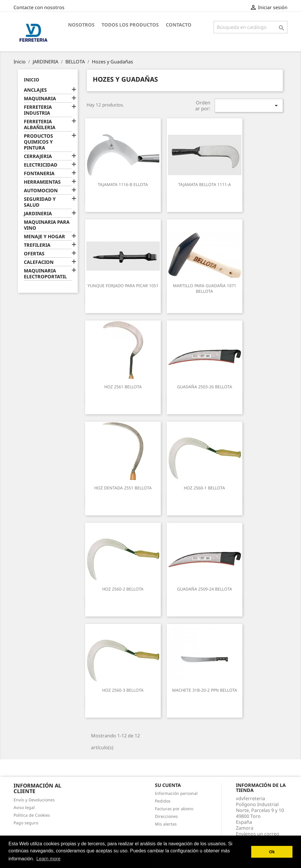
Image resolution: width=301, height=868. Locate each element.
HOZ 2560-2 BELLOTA (123, 589)
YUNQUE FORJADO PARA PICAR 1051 (123, 286)
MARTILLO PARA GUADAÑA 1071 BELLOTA (205, 288)
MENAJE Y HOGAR (44, 237)
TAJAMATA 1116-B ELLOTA (123, 184)
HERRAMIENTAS (42, 182)
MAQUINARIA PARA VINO (47, 225)
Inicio (32, 80)
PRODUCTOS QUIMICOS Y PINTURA (38, 142)
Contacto (179, 25)
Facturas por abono (174, 809)
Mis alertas (166, 824)
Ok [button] (272, 852)
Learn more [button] (49, 859)
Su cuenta (168, 785)
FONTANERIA (39, 174)
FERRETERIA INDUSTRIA (38, 110)
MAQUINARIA (40, 99)
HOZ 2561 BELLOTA (123, 387)
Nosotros (81, 25)
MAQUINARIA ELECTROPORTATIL (45, 274)
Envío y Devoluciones (34, 800)
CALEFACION (39, 262)
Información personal (176, 793)
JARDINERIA (38, 214)
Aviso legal (24, 807)
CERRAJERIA (38, 156)
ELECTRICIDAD (41, 165)
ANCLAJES (35, 90)
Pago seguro (26, 823)
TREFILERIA (37, 245)
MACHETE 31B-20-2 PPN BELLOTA (205, 690)
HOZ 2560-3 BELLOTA (123, 690)
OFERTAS (34, 254)
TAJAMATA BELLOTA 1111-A (205, 184)
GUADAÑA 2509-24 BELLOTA (205, 589)
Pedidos (163, 801)
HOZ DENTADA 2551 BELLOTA (123, 488)
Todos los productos (130, 25)
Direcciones (166, 816)
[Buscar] (250, 27)
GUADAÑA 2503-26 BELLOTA (205, 387)
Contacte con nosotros (39, 7)
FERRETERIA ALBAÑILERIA (40, 125)
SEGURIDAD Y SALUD (40, 202)
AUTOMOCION (41, 191)
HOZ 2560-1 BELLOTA (204, 488)
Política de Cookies (32, 815)
